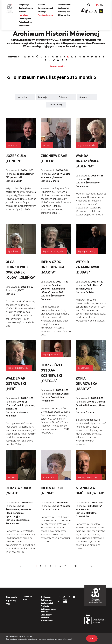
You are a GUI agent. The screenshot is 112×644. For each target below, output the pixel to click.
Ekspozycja (24, 5)
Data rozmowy (55, 105)
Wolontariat (64, 8)
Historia (41, 5)
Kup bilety (23, 15)
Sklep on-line (64, 15)
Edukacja (42, 12)
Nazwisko (22, 97)
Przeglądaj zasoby (46, 15)
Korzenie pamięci (45, 8)
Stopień (83, 97)
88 (75, 566)
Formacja (43, 97)
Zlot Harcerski (65, 5)
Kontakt (23, 12)
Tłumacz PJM (27, 598)
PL (97, 5)
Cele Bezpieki (25, 19)
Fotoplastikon (25, 22)
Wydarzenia (24, 26)
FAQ (8, 604)
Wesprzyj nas (64, 12)
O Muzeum (46, 597)
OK (92, 638)
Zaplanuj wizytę (26, 8)
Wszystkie (14, 57)
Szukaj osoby (57, 66)
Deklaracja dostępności (47, 602)
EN (101, 5)
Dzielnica (63, 97)
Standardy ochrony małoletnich (47, 618)
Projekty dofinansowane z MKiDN (48, 609)
